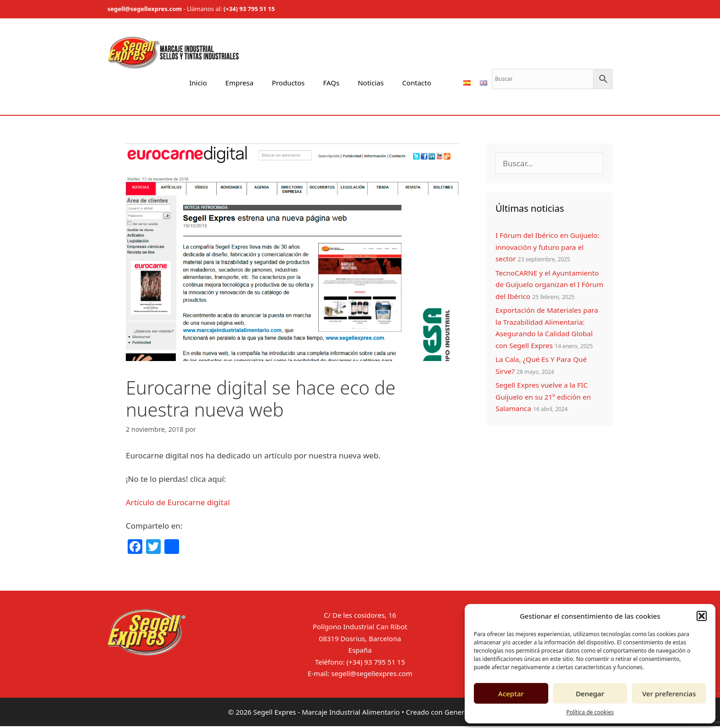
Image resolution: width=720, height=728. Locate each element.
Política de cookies (590, 712)
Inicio (198, 83)
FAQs (332, 83)
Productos (288, 83)
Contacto (417, 83)
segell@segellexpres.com (145, 9)
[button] (702, 616)
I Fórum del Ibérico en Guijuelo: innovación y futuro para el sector (547, 247)
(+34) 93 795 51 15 (249, 9)
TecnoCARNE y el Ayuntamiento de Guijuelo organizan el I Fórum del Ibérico (549, 285)
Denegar (590, 694)
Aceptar (511, 694)
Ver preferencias (669, 694)
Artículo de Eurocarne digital (179, 502)
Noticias (371, 83)
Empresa (240, 83)
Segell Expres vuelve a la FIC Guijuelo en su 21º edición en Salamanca (543, 397)
